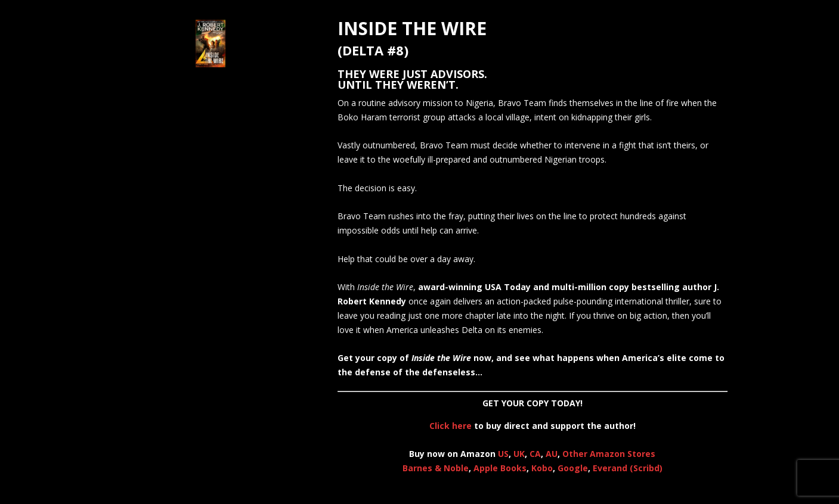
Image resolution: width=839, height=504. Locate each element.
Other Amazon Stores (609, 454)
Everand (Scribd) (628, 468)
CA (535, 454)
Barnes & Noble (436, 468)
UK (519, 454)
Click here (451, 426)
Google (573, 468)
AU (552, 454)
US (503, 454)
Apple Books (500, 468)
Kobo (542, 468)
